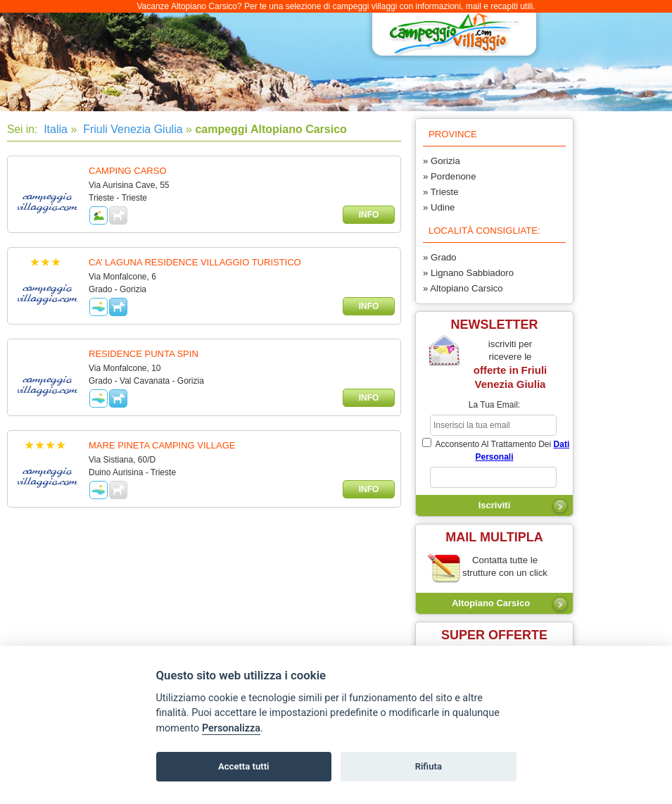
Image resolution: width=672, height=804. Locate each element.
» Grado (440, 257)
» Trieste (441, 192)
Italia (54, 129)
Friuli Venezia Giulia (132, 129)
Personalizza (231, 728)
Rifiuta (429, 766)
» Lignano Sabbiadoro (468, 273)
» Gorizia (442, 161)
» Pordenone (450, 176)
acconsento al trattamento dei (496, 450)
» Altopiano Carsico (463, 288)
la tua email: (494, 405)
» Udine (439, 207)
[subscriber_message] (493, 477)
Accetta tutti (244, 766)
